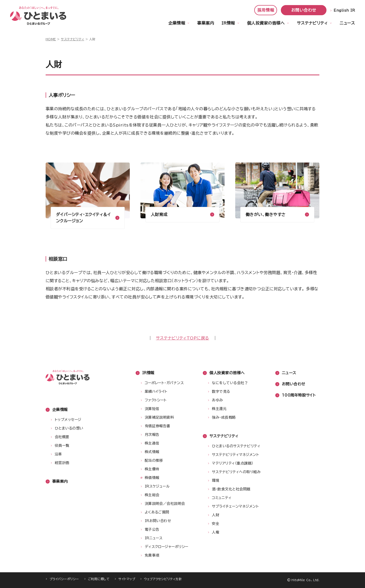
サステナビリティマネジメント (235, 455)
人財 (216, 515)
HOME (51, 39)
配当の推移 (154, 460)
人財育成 (159, 215)
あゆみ (217, 400)
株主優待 (152, 469)
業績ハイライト (156, 391)
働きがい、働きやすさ (266, 215)
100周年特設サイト (299, 395)
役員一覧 (62, 446)
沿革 (58, 454)
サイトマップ (127, 579)
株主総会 (152, 495)
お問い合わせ (304, 10)
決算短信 (152, 409)
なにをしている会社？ (230, 383)
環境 (216, 480)
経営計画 (62, 463)
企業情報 (177, 23)
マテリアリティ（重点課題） (233, 463)
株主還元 (219, 409)
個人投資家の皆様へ (266, 23)
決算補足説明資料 (159, 417)
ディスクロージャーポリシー (167, 547)
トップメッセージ (68, 420)
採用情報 (266, 10)
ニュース (347, 23)
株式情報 (152, 452)
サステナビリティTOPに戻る (182, 338)
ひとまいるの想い (69, 428)
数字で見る (221, 391)
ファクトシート (156, 400)
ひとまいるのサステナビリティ (236, 446)
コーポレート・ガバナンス (164, 383)
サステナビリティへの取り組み (236, 472)
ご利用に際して (99, 579)
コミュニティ (222, 498)
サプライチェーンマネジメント (235, 506)
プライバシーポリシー (64, 579)
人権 (216, 532)
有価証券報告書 (158, 426)
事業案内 (206, 23)
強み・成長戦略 (224, 417)
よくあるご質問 (157, 512)
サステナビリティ (312, 23)
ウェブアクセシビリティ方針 (163, 579)
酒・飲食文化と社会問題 (231, 489)
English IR (344, 10)
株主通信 (152, 443)
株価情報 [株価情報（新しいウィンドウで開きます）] (152, 478)
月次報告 (152, 435)
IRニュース (154, 538)
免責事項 (152, 555)
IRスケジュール (157, 486)
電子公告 (152, 529)
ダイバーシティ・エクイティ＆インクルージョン (83, 218)
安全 (216, 524)
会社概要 (62, 437)
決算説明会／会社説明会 (165, 504)
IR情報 (228, 23)
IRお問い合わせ (158, 521)
